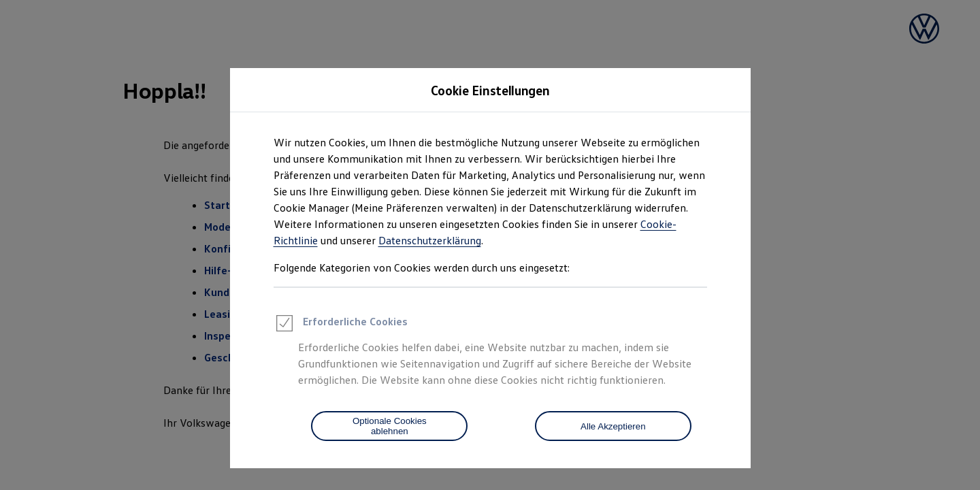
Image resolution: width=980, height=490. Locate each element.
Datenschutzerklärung (430, 240)
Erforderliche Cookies (341, 325)
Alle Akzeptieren (613, 426)
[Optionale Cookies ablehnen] (389, 426)
